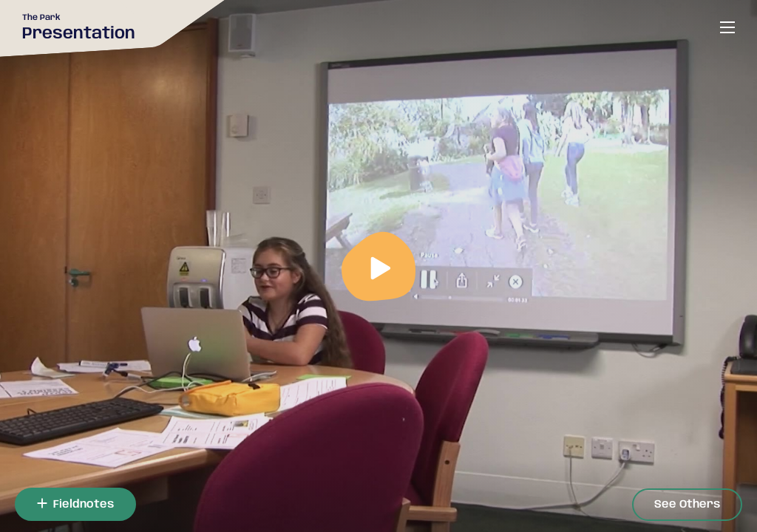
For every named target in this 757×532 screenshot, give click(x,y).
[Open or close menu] (727, 27)
